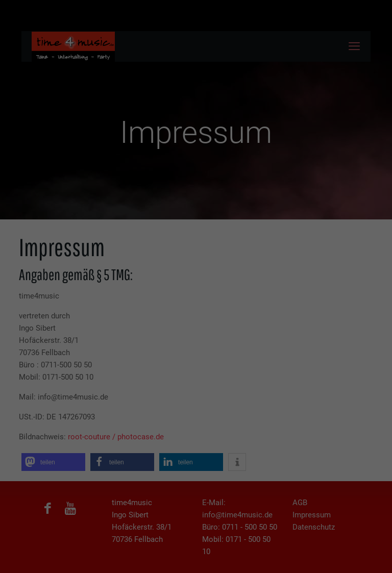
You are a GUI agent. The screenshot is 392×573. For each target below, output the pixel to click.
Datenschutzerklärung (201, 152)
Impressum (249, 152)
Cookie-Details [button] (148, 152)
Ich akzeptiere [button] (196, 96)
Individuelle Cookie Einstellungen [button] (196, 141)
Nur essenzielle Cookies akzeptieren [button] (196, 122)
